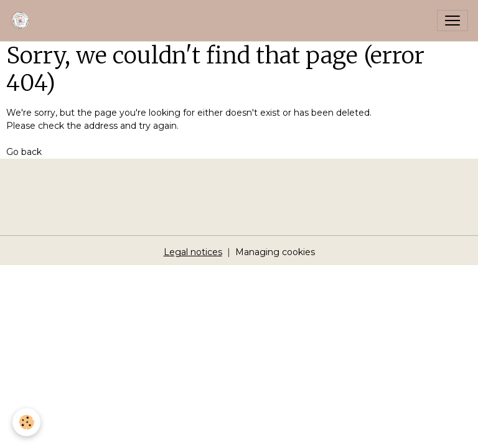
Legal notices (193, 252)
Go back (24, 152)
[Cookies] (26, 422)
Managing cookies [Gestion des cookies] (275, 252)
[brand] (23, 21)
